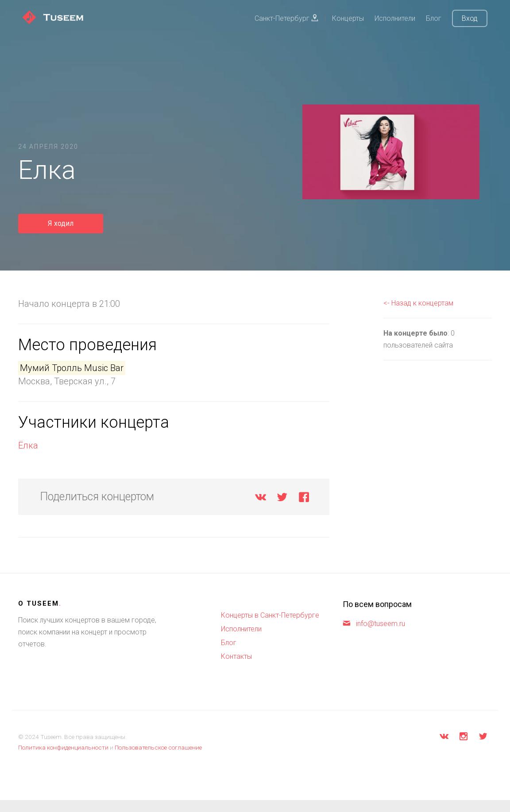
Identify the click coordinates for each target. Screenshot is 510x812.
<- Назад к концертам (418, 303)
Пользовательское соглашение (158, 747)
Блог (434, 18)
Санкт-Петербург (286, 18)
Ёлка (28, 445)
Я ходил (61, 223)
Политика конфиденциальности (63, 747)
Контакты (236, 656)
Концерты (348, 18)
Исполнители (395, 18)
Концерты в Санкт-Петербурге (270, 615)
